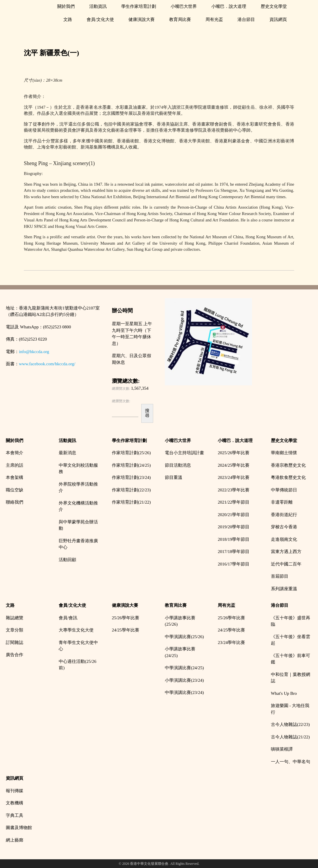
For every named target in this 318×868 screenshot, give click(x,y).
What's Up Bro (284, 693)
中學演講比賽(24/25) (184, 668)
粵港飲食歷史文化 (288, 477)
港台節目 (246, 19)
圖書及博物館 (19, 828)
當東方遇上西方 (286, 552)
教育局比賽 (180, 19)
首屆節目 (280, 576)
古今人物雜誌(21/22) (290, 737)
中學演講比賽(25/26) (184, 637)
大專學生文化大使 (76, 630)
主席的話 (15, 465)
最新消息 (67, 453)
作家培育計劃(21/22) (131, 502)
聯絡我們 (15, 502)
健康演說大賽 (142, 19)
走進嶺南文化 (284, 539)
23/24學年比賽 (231, 643)
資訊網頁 (278, 19)
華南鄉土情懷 (284, 453)
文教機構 (15, 803)
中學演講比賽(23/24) (184, 692)
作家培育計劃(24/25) (131, 465)
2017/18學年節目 (234, 552)
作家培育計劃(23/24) (131, 477)
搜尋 (147, 413)
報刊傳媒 (15, 791)
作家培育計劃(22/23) (131, 490)
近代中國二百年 (286, 564)
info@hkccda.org (34, 352)
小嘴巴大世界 (184, 6)
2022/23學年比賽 (234, 490)
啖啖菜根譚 (282, 749)
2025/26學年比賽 (234, 453)
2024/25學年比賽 (234, 465)
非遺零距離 (282, 502)
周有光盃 (214, 19)
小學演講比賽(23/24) (184, 680)
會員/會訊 (68, 618)
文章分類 (15, 630)
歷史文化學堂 (274, 6)
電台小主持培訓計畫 (184, 453)
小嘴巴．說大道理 (229, 6)
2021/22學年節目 (234, 502)
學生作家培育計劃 (139, 6)
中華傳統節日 (284, 490)
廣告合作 (15, 655)
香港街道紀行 (284, 515)
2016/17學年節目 (234, 564)
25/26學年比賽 (126, 618)
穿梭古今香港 (284, 527)
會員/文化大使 (100, 19)
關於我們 (66, 6)
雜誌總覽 (15, 618)
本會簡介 (15, 453)
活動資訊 (98, 6)
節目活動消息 (178, 465)
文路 (68, 19)
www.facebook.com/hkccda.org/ (47, 364)
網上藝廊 (15, 840)
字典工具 (15, 815)
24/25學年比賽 (126, 630)
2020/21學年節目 (234, 515)
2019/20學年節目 (234, 527)
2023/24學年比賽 (234, 477)
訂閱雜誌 (15, 643)
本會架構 (15, 477)
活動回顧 (67, 560)
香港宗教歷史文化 (288, 465)
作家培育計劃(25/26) (131, 453)
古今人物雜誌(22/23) (290, 724)
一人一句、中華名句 (291, 762)
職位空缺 (15, 490)
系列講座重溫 (284, 589)
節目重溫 (174, 477)
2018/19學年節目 (234, 539)
